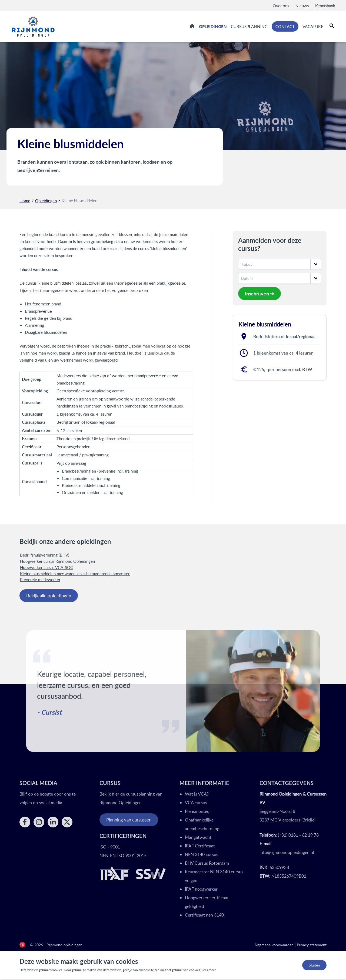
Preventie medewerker (40, 580)
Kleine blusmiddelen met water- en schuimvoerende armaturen (75, 574)
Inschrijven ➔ (259, 294)
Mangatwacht (198, 838)
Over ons (281, 6)
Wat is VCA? (197, 795)
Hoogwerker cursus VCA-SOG (47, 568)
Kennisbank (325, 6)
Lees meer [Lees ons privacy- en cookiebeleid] (209, 971)
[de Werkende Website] (22, 946)
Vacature (313, 27)
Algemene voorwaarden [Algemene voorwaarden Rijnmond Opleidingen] (274, 946)
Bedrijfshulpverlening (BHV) (45, 556)
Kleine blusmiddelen (79, 201)
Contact (285, 27)
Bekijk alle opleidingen (49, 596)
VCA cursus (196, 803)
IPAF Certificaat (200, 847)
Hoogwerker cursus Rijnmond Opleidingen (57, 562)
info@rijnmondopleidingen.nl (287, 853)
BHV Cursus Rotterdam (207, 864)
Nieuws (302, 6)
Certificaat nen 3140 (204, 916)
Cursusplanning (249, 27)
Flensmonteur (198, 812)
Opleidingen (213, 27)
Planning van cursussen (129, 821)
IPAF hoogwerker (201, 890)
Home (192, 26)
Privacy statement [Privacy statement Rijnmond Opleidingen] (312, 946)
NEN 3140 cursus (202, 855)
